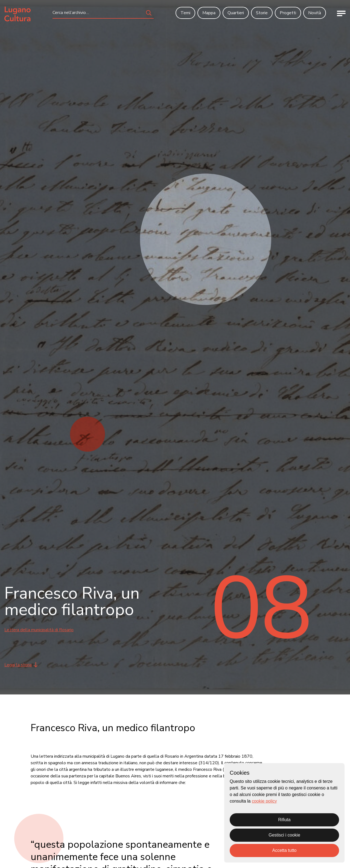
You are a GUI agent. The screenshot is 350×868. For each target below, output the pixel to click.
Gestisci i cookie (284, 835)
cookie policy (264, 801)
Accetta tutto (285, 850)
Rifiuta (284, 820)
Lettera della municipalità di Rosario (39, 630)
